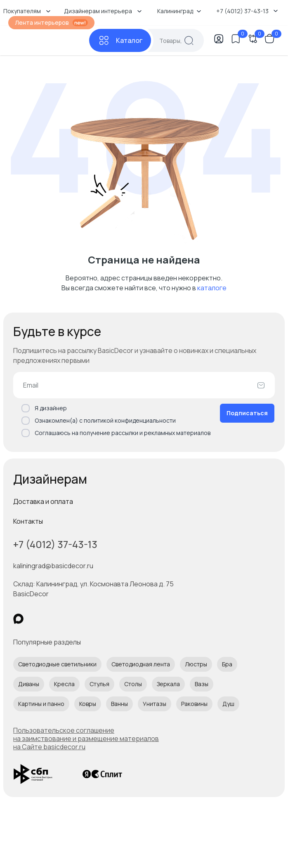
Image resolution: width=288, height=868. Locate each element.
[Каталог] (120, 40)
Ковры (88, 704)
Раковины (194, 704)
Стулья (99, 684)
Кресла (64, 684)
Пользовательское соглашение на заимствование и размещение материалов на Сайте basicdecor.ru (86, 739)
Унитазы (155, 704)
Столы (133, 684)
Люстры (196, 664)
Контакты (28, 521)
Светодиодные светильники (57, 664)
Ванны (119, 704)
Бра (227, 664)
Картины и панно (41, 704)
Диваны (29, 684)
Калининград (179, 11)
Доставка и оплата (43, 501)
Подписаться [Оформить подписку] (247, 413)
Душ (228, 704)
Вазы (202, 684)
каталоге (212, 288)
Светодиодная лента (141, 664)
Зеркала (168, 684)
